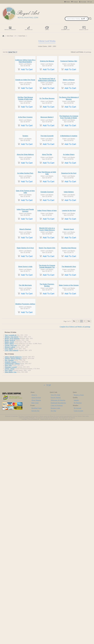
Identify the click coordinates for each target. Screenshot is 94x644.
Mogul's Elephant (25, 389)
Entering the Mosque (47, 78)
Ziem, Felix (8, 588)
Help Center (35, 626)
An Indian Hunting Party (25, 281)
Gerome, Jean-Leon (11, 568)
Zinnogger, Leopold (11, 590)
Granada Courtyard (47, 317)
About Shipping (36, 623)
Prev (74, 544)
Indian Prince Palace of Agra (47, 353)
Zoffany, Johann (10, 592)
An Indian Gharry (69, 245)
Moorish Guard (69, 389)
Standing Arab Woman (69, 425)
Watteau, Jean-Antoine (12, 560)
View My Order (55, 618)
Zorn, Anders (9, 593)
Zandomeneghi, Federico (12, 587)
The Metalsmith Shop (69, 461)
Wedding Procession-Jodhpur (25, 527)
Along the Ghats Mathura (25, 245)
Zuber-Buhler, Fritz (11, 595)
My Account (78, 631)
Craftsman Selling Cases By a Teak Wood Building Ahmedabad (25, 79)
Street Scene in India (25, 461)
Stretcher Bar (35, 634)
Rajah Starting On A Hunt (25, 425)
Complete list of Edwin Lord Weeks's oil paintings (75, 550)
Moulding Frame (37, 631)
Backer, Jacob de (10, 563)
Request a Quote (79, 618)
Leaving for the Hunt (69, 353)
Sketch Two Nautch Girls (47, 425)
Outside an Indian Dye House (25, 114)
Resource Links (55, 631)
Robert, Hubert (9, 567)
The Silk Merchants (25, 497)
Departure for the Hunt (69, 281)
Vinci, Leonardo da (11, 558)
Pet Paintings (78, 626)
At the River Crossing (25, 179)
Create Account (78, 634)
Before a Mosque (69, 114)
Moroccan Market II (47, 179)
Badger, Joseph (9, 565)
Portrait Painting (56, 621)
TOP (47, 608)
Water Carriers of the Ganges (69, 497)
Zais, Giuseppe (9, 583)
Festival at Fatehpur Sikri (69, 78)
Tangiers (25, 212)
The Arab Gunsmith (47, 212)
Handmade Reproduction (58, 626)
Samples (76, 623)
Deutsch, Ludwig (10, 570)
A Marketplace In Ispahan (69, 212)
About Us (34, 618)
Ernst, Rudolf (9, 572)
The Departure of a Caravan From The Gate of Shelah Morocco (69, 180)
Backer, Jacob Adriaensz (12, 561)
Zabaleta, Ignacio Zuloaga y (13, 581)
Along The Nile (47, 245)
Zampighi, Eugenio (11, 585)
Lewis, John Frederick (11, 573)
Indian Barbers (69, 317)
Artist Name (10, 36)
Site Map (53, 634)
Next (89, 544)
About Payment (36, 621)
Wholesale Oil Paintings (58, 623)
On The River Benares (47, 151)
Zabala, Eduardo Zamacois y (13, 580)
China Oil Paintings (57, 628)
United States (22, 36)
